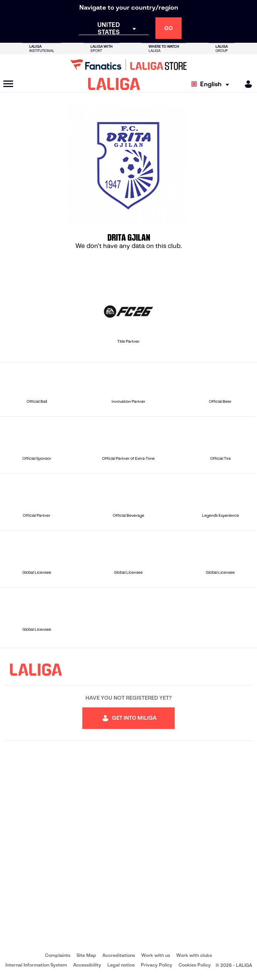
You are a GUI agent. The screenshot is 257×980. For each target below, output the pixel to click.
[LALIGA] (114, 84)
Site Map (86, 955)
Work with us (156, 955)
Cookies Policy (195, 965)
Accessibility (87, 965)
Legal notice (121, 965)
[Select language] (212, 84)
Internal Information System (36, 965)
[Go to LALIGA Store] (128, 65)
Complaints (58, 955)
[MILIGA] (246, 84)
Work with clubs (194, 955)
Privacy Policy (157, 965)
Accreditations (119, 955)
